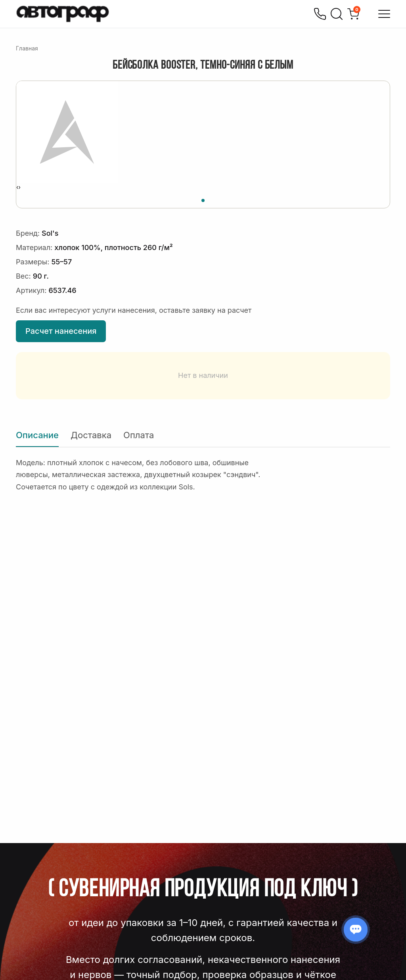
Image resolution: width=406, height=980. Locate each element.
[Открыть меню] (384, 14)
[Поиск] (337, 14)
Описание (37, 435)
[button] (203, 199)
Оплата (139, 435)
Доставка (91, 435)
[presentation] (17, 187)
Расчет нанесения (61, 331)
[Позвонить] (320, 14)
